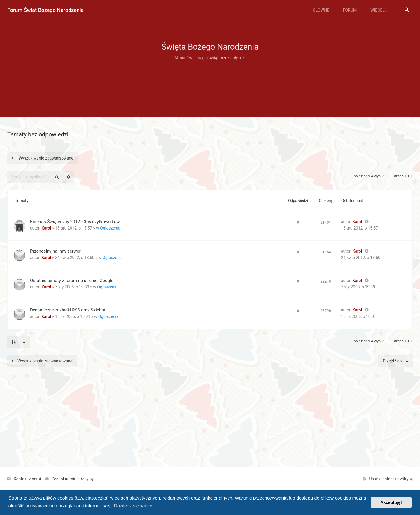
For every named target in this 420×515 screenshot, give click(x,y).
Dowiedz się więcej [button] (133, 506)
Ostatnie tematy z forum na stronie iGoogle (72, 281)
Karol (46, 228)
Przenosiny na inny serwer (55, 251)
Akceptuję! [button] (391, 502)
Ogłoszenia (110, 228)
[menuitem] (407, 10)
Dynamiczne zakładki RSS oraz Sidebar (68, 310)
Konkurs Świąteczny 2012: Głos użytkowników (75, 222)
